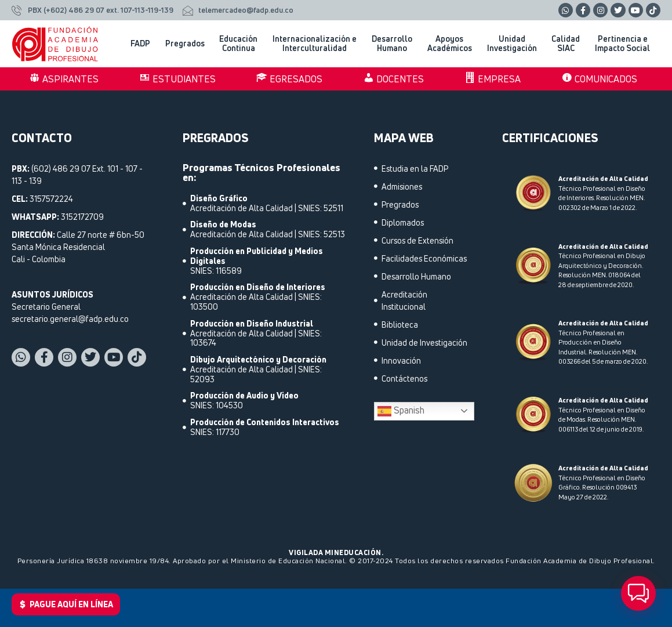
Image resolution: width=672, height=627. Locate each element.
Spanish (401, 411)
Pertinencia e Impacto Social (625, 44)
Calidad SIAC (569, 44)
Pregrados (188, 44)
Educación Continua (241, 44)
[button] (638, 593)
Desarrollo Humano (395, 44)
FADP (143, 44)
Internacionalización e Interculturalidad (317, 44)
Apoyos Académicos (453, 44)
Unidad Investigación (515, 44)
